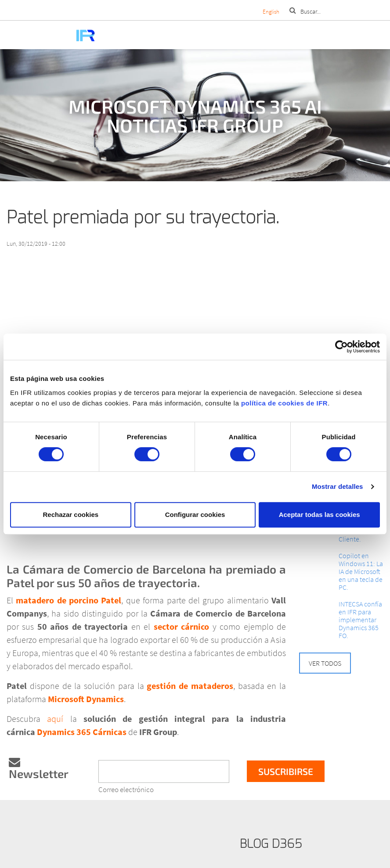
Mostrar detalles (338, 486)
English (271, 12)
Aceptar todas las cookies (320, 515)
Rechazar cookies (70, 515)
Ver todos (325, 663)
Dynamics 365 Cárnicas (82, 732)
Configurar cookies (195, 515)
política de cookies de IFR (284, 403)
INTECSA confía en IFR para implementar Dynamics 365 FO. (360, 620)
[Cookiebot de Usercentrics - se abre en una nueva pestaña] (341, 347)
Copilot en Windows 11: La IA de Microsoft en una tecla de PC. (361, 571)
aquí (55, 719)
